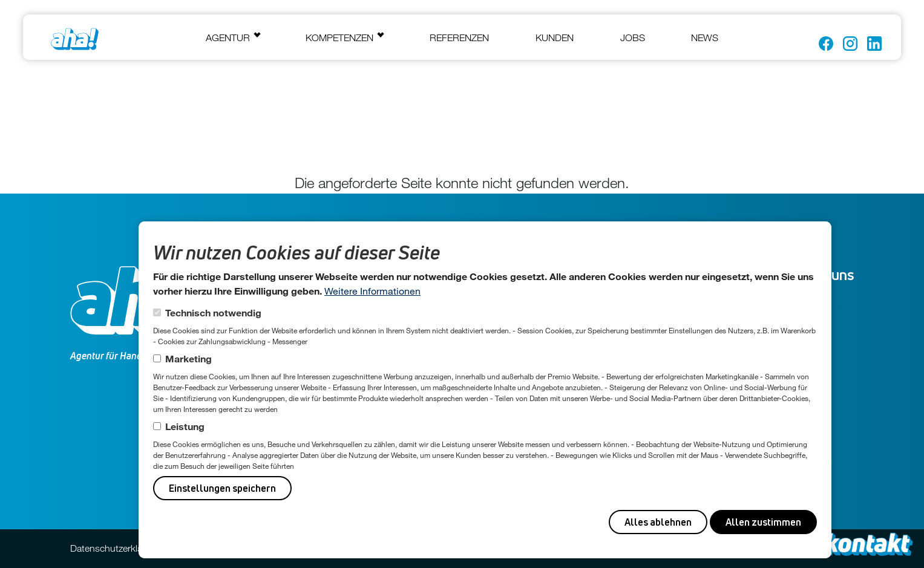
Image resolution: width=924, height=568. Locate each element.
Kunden (555, 38)
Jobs (633, 38)
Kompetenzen (339, 38)
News (705, 38)
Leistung (185, 426)
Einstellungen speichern (222, 488)
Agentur (228, 38)
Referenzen (459, 38)
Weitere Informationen (372, 291)
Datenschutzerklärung (116, 548)
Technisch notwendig (213, 312)
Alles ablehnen (658, 522)
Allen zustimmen (763, 522)
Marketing (188, 358)
